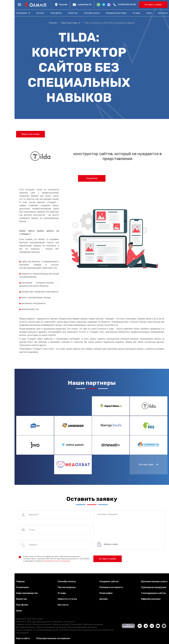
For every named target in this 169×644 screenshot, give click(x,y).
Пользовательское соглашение (53, 638)
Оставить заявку (153, 5)
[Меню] (19, 5)
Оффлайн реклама (151, 599)
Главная (20, 581)
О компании (22, 13)
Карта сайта (23, 638)
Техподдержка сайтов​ (153, 593)
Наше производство (27, 593)
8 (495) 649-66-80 (127, 5)
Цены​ (149, 13)
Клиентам (73, 13)
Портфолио (56, 13)
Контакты (163, 13)
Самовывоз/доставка (116, 13)
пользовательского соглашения (56, 561)
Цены (19, 611)
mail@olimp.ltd (85, 5)
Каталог (40, 13)
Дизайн (104, 599)
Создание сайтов (109, 581)
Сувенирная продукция (154, 587)
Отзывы (136, 13)
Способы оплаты (92, 13)
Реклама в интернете (111, 587)
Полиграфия (106, 593)
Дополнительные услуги (154, 581)
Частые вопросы (67, 587)
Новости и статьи (67, 599)
